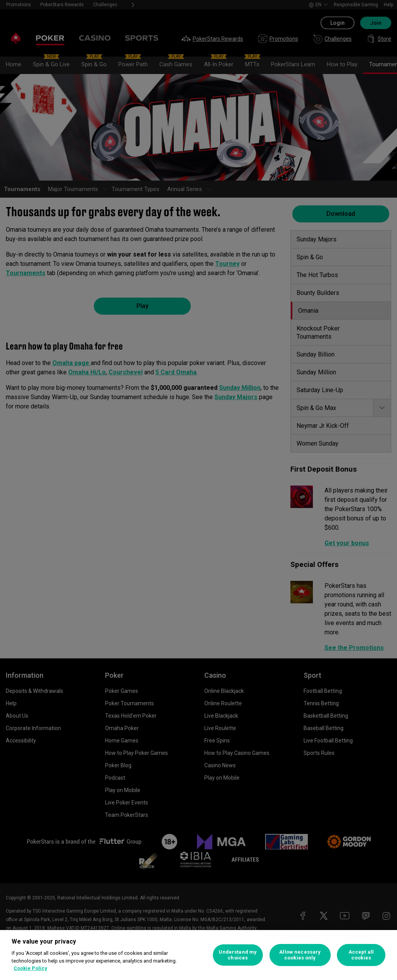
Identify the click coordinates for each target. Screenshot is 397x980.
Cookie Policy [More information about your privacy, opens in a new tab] (30, 968)
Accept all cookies (361, 955)
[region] (198, 955)
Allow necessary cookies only (300, 955)
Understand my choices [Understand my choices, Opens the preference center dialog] (238, 955)
